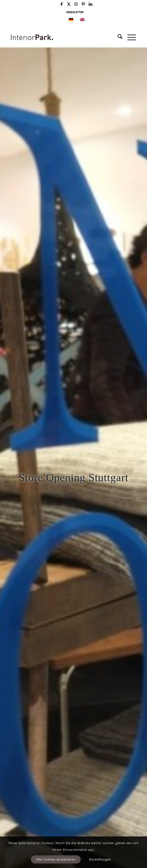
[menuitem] (75, 12)
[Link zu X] (69, 4)
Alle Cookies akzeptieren (56, 859)
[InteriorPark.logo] (61, 37)
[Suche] (117, 37)
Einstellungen (100, 859)
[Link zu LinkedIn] (90, 4)
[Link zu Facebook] (62, 4)
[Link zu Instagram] (76, 4)
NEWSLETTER (75, 12)
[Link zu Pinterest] (83, 4)
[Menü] (129, 37)
